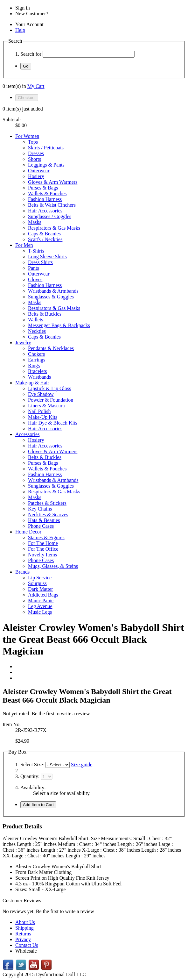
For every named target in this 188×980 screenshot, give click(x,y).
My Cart (36, 86)
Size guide (82, 765)
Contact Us (27, 945)
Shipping (24, 928)
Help (20, 30)
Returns (23, 934)
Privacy (23, 939)
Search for (31, 54)
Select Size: (33, 765)
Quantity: (30, 776)
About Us (25, 922)
